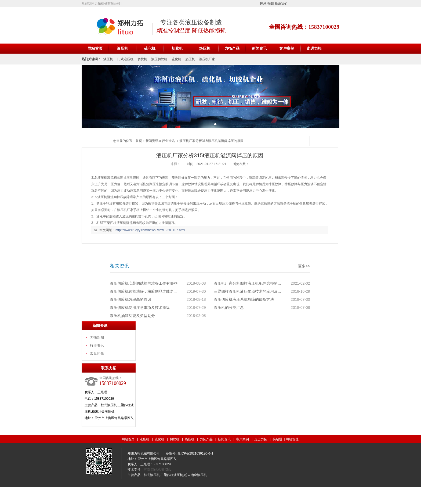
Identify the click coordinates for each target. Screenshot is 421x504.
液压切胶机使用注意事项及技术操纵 (140, 308)
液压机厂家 (207, 59)
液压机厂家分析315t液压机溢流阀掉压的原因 (211, 141)
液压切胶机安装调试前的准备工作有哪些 (144, 283)
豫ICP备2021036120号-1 (195, 453)
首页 (139, 141)
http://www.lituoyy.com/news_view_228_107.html (150, 230)
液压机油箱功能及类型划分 (132, 316)
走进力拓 (314, 49)
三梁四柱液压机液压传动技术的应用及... (247, 291)
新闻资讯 (259, 49)
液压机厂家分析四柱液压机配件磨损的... (247, 283)
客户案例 (287, 49)
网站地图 (267, 3)
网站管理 (292, 439)
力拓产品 (232, 49)
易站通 (279, 439)
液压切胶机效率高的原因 (130, 299)
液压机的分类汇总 (229, 308)
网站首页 (95, 49)
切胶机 (177, 49)
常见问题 (97, 354)
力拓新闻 (97, 337)
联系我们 (281, 3)
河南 (147, 470)
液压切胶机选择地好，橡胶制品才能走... (143, 291)
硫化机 (150, 49)
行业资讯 (168, 141)
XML (168, 470)
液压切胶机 (159, 59)
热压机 (205, 49)
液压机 (122, 49)
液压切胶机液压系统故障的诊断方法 (244, 299)
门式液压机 (125, 59)
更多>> (304, 266)
